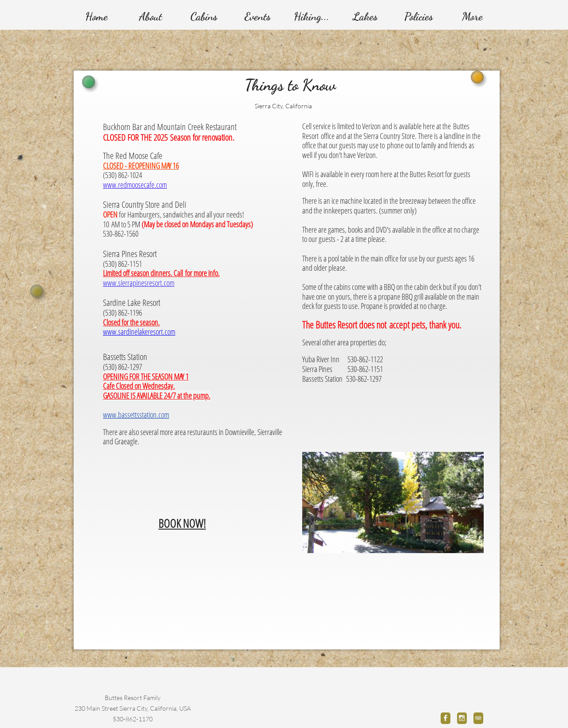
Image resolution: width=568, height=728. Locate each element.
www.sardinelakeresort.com (139, 332)
